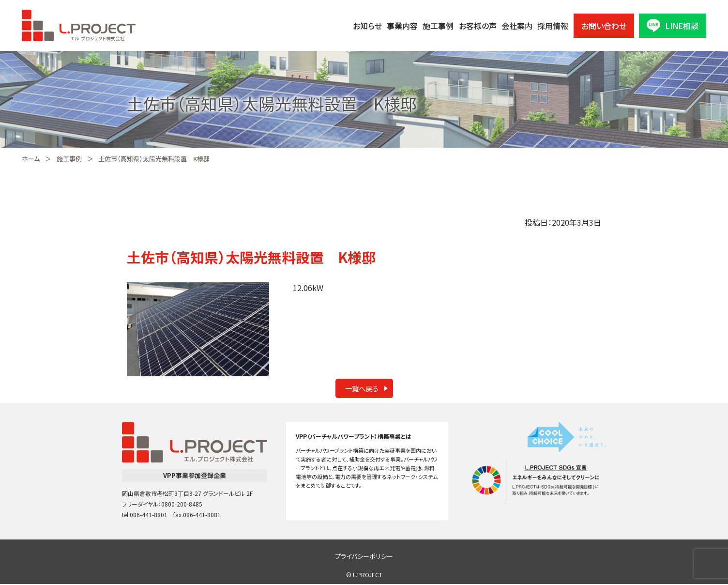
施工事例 (438, 26)
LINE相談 (673, 25)
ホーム (31, 159)
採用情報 (553, 26)
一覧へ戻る (359, 389)
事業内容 (402, 26)
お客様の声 (478, 26)
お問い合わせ (604, 26)
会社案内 (517, 26)
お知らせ (367, 26)
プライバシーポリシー (364, 557)
